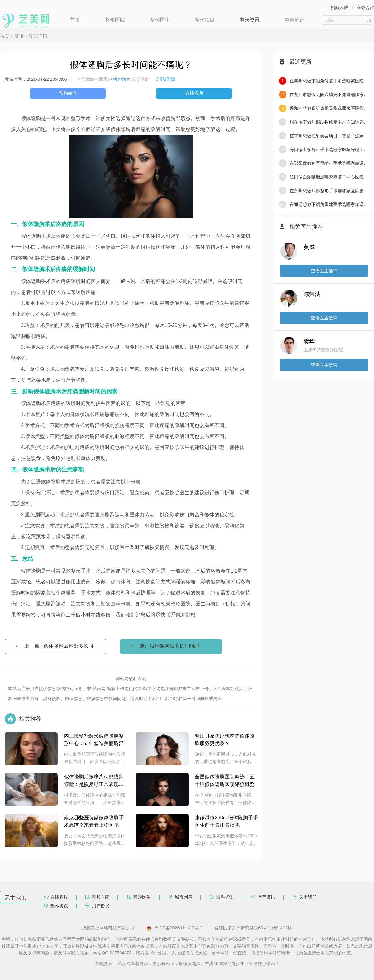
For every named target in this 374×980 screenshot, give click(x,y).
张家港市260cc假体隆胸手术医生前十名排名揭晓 (226, 821)
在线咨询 (194, 93)
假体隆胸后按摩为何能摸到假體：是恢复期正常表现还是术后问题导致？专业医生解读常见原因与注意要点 (94, 781)
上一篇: (54, 646)
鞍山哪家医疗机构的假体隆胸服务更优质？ (225, 740)
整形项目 (205, 20)
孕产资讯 (266, 897)
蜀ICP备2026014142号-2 (175, 928)
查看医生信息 (324, 271)
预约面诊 (68, 93)
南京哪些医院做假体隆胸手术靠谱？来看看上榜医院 (94, 821)
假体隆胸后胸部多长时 (69, 646)
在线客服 (59, 897)
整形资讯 (250, 20)
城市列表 (184, 897)
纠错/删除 (166, 79)
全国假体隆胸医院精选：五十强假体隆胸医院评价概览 (225, 780)
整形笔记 (295, 20)
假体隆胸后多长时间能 (174, 646)
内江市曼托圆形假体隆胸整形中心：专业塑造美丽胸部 (94, 740)
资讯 (19, 36)
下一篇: (171, 646)
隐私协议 (59, 906)
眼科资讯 (225, 897)
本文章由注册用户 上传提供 (113, 79)
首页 (75, 20)
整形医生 (160, 20)
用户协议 (101, 906)
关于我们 (308, 897)
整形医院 (115, 20)
